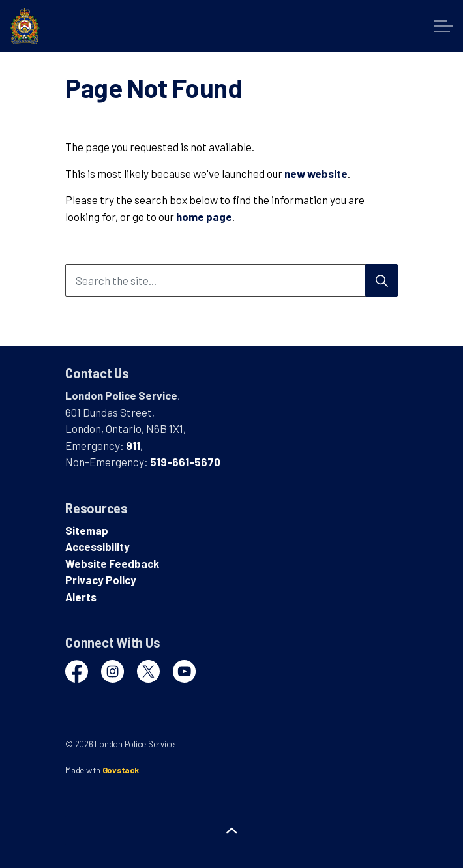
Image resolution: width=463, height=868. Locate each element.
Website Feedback (112, 563)
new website (316, 173)
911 (133, 445)
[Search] (381, 280)
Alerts (81, 597)
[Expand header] (443, 26)
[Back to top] (231, 831)
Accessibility (97, 546)
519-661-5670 (185, 462)
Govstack (121, 770)
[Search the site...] (231, 280)
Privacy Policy (101, 580)
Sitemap (87, 530)
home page (204, 217)
